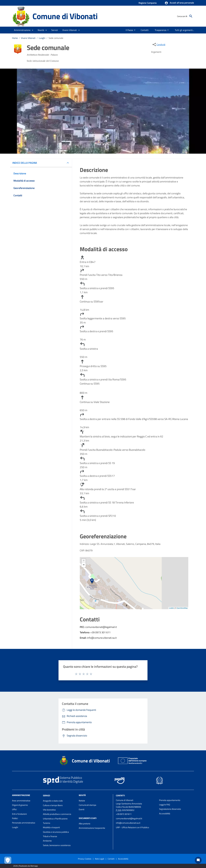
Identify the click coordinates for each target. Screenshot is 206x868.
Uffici (14, 809)
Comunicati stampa (87, 805)
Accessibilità (165, 814)
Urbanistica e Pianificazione (55, 819)
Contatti (120, 795)
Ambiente (47, 841)
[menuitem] (126, 30)
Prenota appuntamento (170, 800)
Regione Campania (148, 3)
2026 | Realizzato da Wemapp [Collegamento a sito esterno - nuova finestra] (25, 866)
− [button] (84, 565)
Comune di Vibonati (65, 16)
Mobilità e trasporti (51, 827)
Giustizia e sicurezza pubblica (56, 832)
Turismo (47, 823)
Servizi (46, 795)
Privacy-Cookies (85, 859)
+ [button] (84, 561)
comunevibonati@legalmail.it (129, 818)
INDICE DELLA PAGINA (26, 163)
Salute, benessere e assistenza (57, 845)
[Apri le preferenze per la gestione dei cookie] (8, 860)
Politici (15, 818)
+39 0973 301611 (124, 814)
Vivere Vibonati (28, 38)
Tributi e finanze (50, 836)
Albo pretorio (85, 824)
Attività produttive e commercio (57, 814)
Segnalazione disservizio (170, 809)
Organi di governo (20, 805)
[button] (179, 3)
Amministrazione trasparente (92, 828)
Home (15, 38)
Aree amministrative (21, 801)
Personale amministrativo (24, 823)
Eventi (82, 809)
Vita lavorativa (49, 810)
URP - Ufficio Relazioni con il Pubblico (132, 827)
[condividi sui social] (159, 45)
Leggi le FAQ (165, 805)
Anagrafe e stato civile (53, 801)
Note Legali (100, 859)
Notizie (82, 801)
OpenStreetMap (182, 608)
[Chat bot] (198, 860)
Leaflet (171, 608)
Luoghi (42, 38)
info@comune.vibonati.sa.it (128, 823)
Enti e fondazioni (19, 814)
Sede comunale (56, 38)
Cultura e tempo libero (53, 805)
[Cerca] (191, 16)
